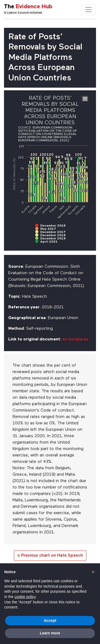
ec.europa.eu (75, 339)
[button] (93, 572)
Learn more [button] (50, 633)
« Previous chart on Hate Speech (50, 556)
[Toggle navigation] (89, 10)
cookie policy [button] (25, 597)
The (28, 7)
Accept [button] (50, 620)
